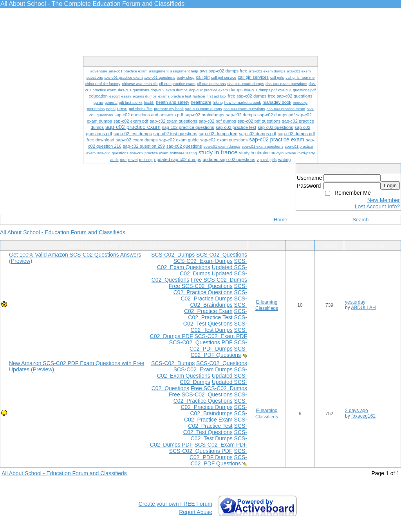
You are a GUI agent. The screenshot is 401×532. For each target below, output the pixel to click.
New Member (384, 200)
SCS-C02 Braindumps (219, 302)
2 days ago (357, 411)
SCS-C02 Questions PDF (201, 342)
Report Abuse (196, 512)
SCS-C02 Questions (222, 255)
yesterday (355, 302)
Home (281, 220)
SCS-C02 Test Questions (215, 320)
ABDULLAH (363, 308)
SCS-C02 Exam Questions (202, 264)
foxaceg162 (363, 416)
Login (390, 185)
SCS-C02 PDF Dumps (218, 346)
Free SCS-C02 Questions (201, 286)
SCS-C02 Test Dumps (219, 327)
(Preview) (21, 261)
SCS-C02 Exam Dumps (203, 261)
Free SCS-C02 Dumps (219, 280)
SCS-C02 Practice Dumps (214, 295)
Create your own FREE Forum (175, 504)
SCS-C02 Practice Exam (216, 308)
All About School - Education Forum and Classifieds (63, 232)
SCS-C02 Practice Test (218, 314)
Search (360, 220)
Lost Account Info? (377, 206)
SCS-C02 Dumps (173, 255)
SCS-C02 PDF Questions (219, 352)
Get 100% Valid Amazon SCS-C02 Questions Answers (75, 255)
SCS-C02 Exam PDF (221, 336)
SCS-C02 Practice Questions (210, 289)
